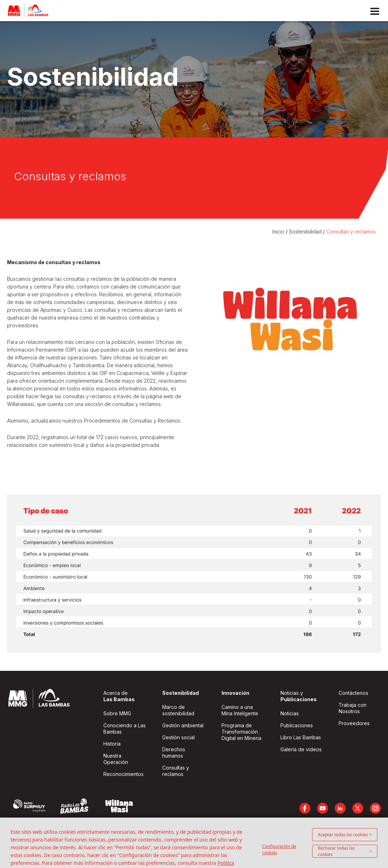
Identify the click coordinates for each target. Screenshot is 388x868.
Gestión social (178, 737)
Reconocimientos (123, 774)
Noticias (290, 713)
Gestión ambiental (183, 725)
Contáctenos (353, 693)
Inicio (279, 232)
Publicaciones (297, 725)
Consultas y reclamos (351, 232)
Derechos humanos (174, 752)
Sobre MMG (117, 713)
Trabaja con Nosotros (353, 708)
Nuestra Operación (116, 759)
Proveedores (354, 723)
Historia (112, 744)
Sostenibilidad (305, 232)
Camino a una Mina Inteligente (240, 710)
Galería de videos (301, 749)
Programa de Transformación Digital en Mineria (241, 732)
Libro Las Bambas (301, 737)
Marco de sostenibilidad (178, 710)
